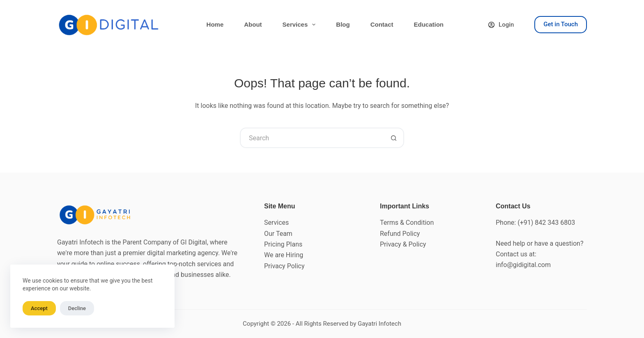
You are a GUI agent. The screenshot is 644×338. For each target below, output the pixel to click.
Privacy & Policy (403, 244)
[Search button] (394, 138)
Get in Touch (561, 24)
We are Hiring (284, 255)
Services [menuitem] (301, 25)
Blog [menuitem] (343, 24)
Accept (39, 308)
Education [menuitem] (429, 24)
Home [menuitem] (215, 24)
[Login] (501, 25)
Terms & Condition (407, 223)
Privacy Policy (284, 266)
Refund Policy (400, 234)
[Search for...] (312, 138)
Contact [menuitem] (382, 24)
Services (276, 223)
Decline (77, 308)
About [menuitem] (253, 24)
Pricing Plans (283, 244)
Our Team (278, 234)
